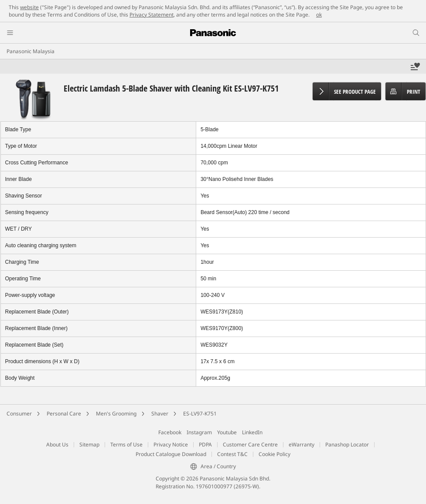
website (29, 7)
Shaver (160, 414)
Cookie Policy (274, 454)
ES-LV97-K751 (200, 414)
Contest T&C (232, 454)
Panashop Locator (347, 444)
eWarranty (302, 444)
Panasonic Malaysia (31, 51)
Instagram (199, 432)
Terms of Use (126, 444)
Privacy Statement (152, 15)
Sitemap (89, 444)
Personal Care (64, 414)
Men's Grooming (116, 414)
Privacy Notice (171, 444)
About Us (57, 444)
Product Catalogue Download (171, 454)
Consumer (19, 414)
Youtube (227, 432)
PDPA (205, 444)
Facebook (170, 432)
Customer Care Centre (250, 444)
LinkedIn (252, 432)
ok (319, 15)
